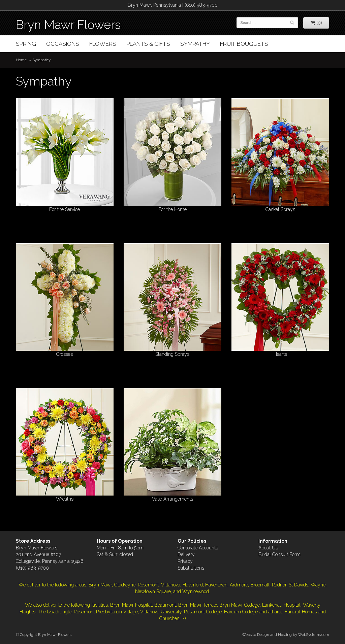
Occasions (63, 44)
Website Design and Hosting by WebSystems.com (286, 635)
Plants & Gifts (148, 44)
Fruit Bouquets (244, 44)
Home (21, 60)
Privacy (185, 561)
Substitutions (191, 568)
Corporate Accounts (198, 548)
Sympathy (195, 44)
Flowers (103, 44)
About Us (268, 548)
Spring (26, 44)
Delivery (186, 554)
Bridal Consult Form (279, 554)
